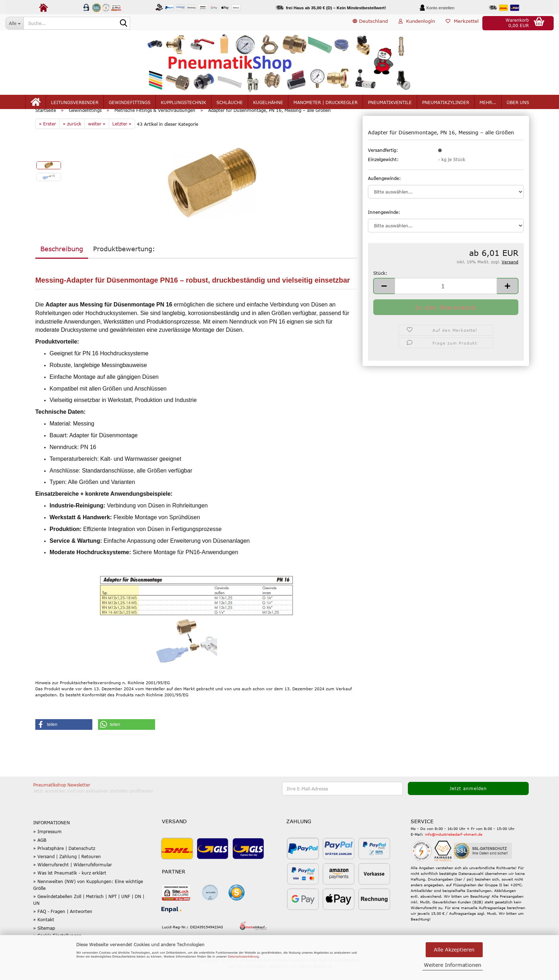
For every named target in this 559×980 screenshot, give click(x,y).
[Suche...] (14, 23)
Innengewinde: (384, 222)
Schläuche (230, 104)
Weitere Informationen (453, 965)
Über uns (518, 104)
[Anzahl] (446, 296)
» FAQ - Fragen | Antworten (63, 922)
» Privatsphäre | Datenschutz (64, 858)
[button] (370, 23)
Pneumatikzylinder (446, 104)
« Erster (47, 134)
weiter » (97, 134)
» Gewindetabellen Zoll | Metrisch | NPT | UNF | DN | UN (89, 910)
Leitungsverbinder (75, 104)
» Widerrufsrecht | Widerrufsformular (73, 875)
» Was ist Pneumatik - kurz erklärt (70, 883)
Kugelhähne (268, 104)
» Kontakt (44, 930)
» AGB (40, 850)
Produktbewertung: (124, 259)
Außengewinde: (384, 189)
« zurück (72, 134)
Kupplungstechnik (183, 104)
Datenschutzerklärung (243, 956)
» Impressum (47, 842)
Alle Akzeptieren (454, 950)
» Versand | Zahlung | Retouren (67, 867)
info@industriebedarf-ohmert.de (454, 845)
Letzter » (122, 134)
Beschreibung (62, 259)
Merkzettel (462, 23)
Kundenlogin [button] (417, 23)
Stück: (380, 283)
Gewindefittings (130, 104)
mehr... (488, 104)
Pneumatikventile (390, 104)
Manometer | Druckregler (325, 104)
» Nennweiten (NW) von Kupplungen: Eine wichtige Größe (88, 895)
